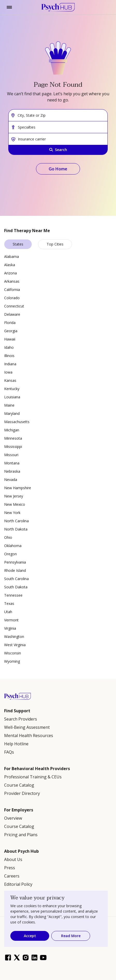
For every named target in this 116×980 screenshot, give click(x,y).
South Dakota (16, 587)
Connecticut (14, 306)
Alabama (12, 256)
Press (10, 868)
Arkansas (12, 281)
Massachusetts (17, 422)
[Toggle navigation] (9, 7)
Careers (12, 876)
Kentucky (12, 389)
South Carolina (16, 579)
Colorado (12, 298)
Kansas (10, 380)
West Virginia (15, 645)
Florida (10, 323)
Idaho (9, 347)
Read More (71, 936)
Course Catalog (19, 785)
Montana (12, 463)
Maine (9, 405)
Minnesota (13, 438)
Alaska (10, 265)
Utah (8, 612)
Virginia (10, 628)
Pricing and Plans (21, 835)
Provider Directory (22, 793)
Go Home (58, 169)
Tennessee (13, 595)
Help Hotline (16, 744)
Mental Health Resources (29, 736)
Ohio (8, 537)
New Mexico (15, 504)
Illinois (9, 356)
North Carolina (16, 521)
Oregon (10, 554)
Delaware (12, 314)
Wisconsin (13, 653)
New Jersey (14, 496)
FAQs (9, 752)
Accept (30, 936)
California (12, 290)
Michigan (12, 430)
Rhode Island (15, 570)
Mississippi (13, 446)
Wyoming (12, 661)
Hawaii (10, 339)
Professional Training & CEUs (33, 777)
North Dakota (16, 529)
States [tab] (18, 244)
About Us (13, 859)
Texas (9, 603)
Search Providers (21, 719)
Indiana (10, 364)
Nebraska (12, 471)
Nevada (11, 480)
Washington (14, 637)
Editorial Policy (18, 884)
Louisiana (12, 397)
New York (12, 513)
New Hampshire (18, 488)
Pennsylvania (15, 562)
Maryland (12, 413)
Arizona (10, 273)
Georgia (11, 331)
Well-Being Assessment (27, 727)
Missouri (11, 455)
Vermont (11, 620)
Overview (13, 818)
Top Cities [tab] (55, 244)
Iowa (8, 372)
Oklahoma (13, 546)
